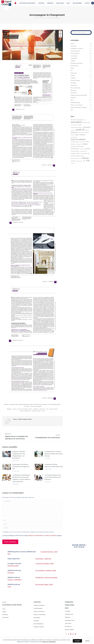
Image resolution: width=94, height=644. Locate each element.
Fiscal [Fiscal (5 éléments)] (72, 135)
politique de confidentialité (49, 642)
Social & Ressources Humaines (11, 38)
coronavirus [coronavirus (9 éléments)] (87, 127)
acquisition (15, 409)
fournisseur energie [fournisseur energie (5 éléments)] (75, 142)
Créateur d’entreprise (39, 605)
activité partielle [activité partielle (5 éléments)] (79, 120)
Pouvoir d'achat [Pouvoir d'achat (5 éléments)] (84, 154)
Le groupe (68, 611)
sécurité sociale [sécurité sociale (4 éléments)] (79, 161)
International (37, 618)
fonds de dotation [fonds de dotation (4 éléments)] (74, 137)
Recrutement (68, 626)
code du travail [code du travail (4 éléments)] (73, 125)
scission (43, 411)
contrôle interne (42, 409)
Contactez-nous (69, 614)
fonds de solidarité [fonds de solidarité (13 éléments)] (78, 139)
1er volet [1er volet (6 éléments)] (73, 120)
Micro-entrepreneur (39, 624)
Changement (36, 409)
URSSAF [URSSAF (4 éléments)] (72, 163)
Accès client (68, 623)
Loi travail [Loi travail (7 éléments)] (87, 149)
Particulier (36, 621)
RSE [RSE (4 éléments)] (80, 158)
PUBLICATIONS (70, 605)
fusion (48, 409)
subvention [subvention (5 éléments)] (73, 161)
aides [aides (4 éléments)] (85, 120)
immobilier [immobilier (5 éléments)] (73, 144)
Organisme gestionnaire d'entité (11, 36)
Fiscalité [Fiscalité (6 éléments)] (76, 135)
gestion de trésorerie (54, 409)
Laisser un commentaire (36, 406)
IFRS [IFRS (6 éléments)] (88, 142)
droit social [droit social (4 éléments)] (87, 130)
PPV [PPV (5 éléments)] (89, 154)
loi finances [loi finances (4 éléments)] (82, 149)
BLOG (67, 608)
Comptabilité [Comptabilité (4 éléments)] (79, 125)
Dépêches (68, 617)
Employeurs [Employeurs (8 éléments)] (74, 132)
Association (6, 32)
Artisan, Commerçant (39, 611)
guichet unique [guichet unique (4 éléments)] (83, 142)
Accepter (77, 641)
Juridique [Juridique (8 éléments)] (85, 144)
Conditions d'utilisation (50, 536)
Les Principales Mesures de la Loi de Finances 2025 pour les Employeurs (53, 477)
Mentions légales (69, 630)
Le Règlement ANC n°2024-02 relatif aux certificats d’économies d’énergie (54, 454)
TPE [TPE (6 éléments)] (84, 161)
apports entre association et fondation (25, 409)
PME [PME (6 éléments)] (78, 154)
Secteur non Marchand (40, 615)
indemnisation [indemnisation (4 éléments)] (79, 144)
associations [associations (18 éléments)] (77, 122)
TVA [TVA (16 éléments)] (88, 161)
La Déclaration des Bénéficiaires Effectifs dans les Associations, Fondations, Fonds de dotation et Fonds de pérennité (21, 478)
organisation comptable (36, 411)
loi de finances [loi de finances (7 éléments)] (75, 149)
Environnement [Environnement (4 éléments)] (82, 132)
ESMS (5, 34)
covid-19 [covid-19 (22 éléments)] (80, 130)
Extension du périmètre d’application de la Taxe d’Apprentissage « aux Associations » (19, 455)
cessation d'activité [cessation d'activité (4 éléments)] (86, 123)
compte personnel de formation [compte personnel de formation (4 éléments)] (76, 127)
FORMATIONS (69, 602)
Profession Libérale (39, 627)
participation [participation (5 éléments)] (74, 154)
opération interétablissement (26, 411)
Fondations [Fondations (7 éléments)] (82, 135)
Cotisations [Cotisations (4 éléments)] (73, 130)
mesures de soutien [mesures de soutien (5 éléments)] (75, 151)
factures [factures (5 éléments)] (87, 132)
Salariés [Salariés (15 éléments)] (85, 158)
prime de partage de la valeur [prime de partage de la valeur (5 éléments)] (77, 156)
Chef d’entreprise (38, 608)
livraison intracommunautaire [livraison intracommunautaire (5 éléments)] (77, 146)
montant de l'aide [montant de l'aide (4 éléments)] (83, 151)
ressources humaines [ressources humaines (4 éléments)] (75, 158)
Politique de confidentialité (35, 536)
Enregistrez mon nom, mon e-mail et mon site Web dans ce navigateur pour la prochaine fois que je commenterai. (29, 532)
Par (54, 404)
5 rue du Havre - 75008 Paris (43, 559)
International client (70, 620)
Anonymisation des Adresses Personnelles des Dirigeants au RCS (21, 467)
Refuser (88, 641)
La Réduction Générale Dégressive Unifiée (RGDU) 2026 (54, 466)
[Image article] (7, 454)
